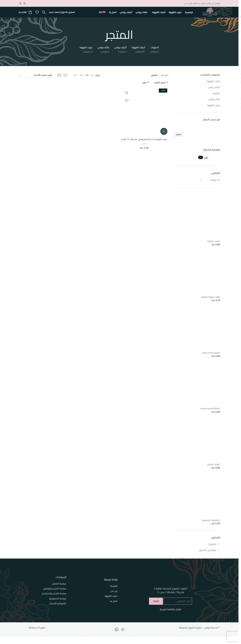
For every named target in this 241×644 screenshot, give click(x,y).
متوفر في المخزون (208, 557)
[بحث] (44, 16)
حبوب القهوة (214, 113)
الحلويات (216, 100)
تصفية (179, 141)
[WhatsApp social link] (20, 4)
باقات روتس (214, 106)
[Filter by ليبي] (212, 165)
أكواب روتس (214, 94)
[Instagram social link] (25, 4)
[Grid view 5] (59, 83)
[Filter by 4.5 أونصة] (212, 187)
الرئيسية (165, 82)
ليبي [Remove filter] (144, 90)
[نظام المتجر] (35, 83)
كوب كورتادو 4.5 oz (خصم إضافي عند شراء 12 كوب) (145, 147)
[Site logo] (210, 16)
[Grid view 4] (65, 83)
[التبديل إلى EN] (102, 16)
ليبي (145, 153)
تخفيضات (212, 552)
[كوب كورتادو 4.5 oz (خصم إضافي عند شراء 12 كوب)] (144, 118)
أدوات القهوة (213, 88)
